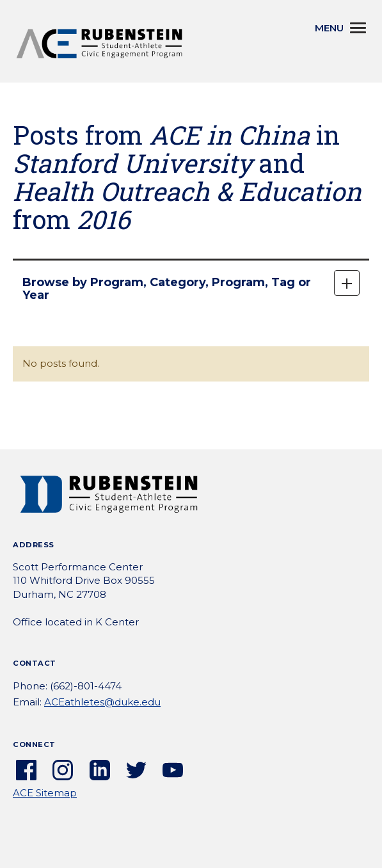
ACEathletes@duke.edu (102, 702)
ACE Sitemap (45, 793)
